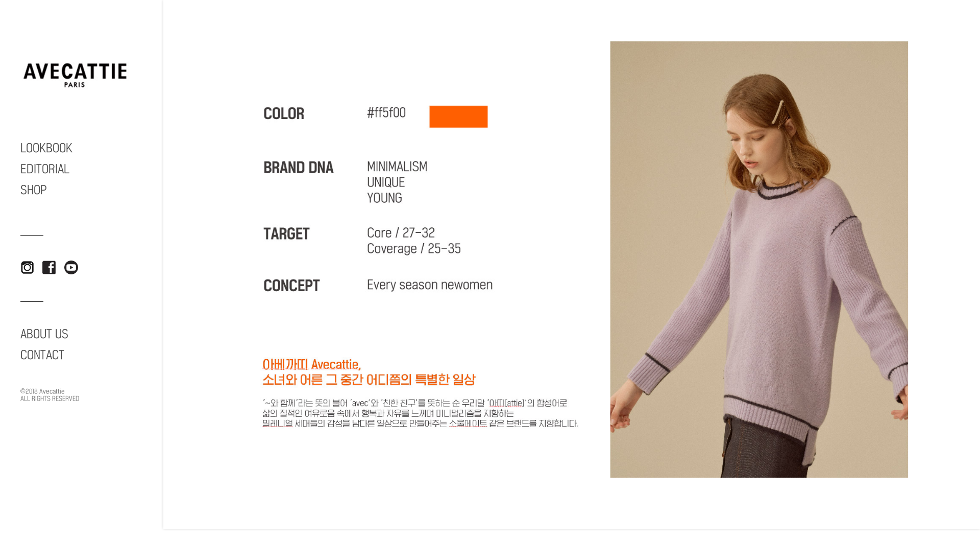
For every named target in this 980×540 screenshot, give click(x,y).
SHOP (34, 190)
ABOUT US (44, 334)
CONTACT (42, 355)
